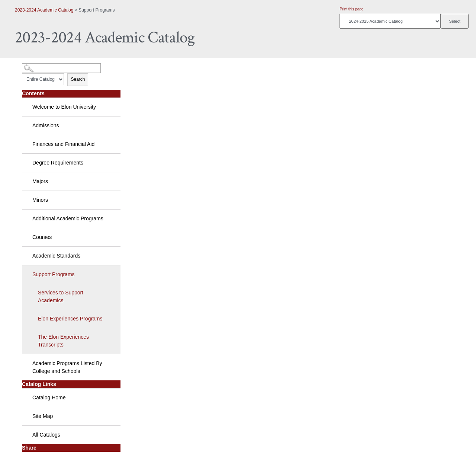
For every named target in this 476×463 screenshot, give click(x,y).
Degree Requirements (58, 163)
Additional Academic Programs (68, 218)
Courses (42, 237)
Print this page (351, 9)
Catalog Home (49, 397)
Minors (40, 200)
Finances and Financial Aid (63, 144)
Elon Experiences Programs (70, 319)
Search (78, 79)
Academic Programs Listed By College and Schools (67, 367)
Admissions (46, 125)
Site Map (43, 416)
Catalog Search (36, 65)
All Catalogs (46, 435)
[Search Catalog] (61, 68)
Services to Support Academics (61, 296)
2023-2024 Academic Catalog (44, 10)
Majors (40, 181)
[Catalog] (390, 21)
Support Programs (54, 274)
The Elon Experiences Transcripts (63, 341)
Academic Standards (56, 256)
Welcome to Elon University (64, 107)
